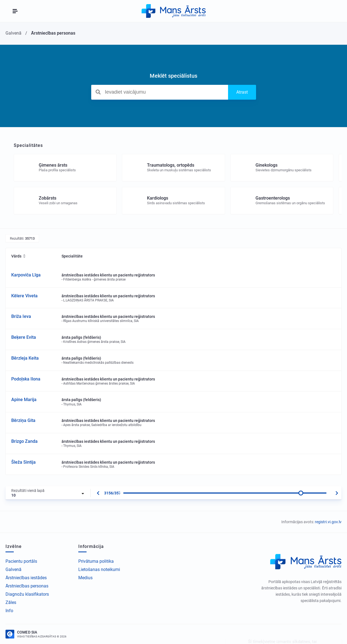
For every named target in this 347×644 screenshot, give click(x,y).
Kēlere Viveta (24, 296)
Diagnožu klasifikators (27, 594)
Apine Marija (24, 400)
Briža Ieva (21, 316)
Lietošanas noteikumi (99, 569)
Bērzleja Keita (25, 358)
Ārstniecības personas (27, 586)
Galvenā (13, 569)
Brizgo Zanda (24, 441)
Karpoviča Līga (26, 275)
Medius (85, 578)
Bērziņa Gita (23, 420)
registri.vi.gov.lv (328, 522)
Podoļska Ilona (26, 379)
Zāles (11, 602)
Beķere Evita (24, 337)
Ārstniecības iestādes (26, 578)
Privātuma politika (96, 561)
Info (9, 611)
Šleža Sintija (23, 462)
